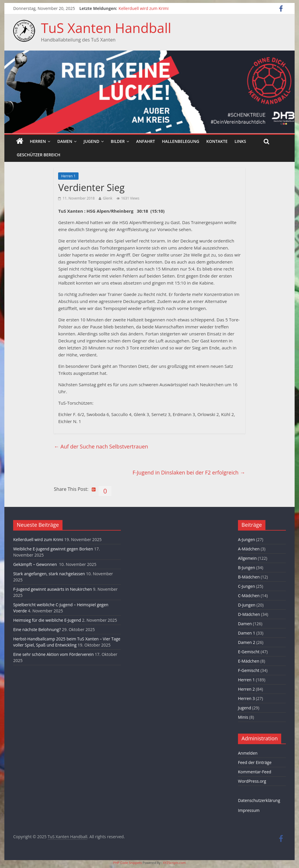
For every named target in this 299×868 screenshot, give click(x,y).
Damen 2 (247, 642)
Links (240, 141)
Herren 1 (68, 176)
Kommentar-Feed (255, 772)
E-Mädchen (249, 661)
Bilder (118, 141)
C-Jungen (246, 586)
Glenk (107, 198)
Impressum (249, 810)
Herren (38, 141)
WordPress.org (252, 781)
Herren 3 (246, 698)
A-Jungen (246, 539)
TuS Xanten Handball (106, 28)
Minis (243, 717)
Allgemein (247, 558)
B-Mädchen (249, 577)
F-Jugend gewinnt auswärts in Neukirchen (53, 589)
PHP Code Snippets (128, 863)
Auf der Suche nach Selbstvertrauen (101, 446)
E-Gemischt (249, 652)
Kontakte (217, 141)
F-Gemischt (249, 670)
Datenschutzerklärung (259, 800)
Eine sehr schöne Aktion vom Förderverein (53, 654)
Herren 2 (246, 689)
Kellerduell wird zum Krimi (144, 8)
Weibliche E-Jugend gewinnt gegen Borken (53, 549)
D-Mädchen (249, 614)
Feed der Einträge (255, 762)
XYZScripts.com (174, 863)
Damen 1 (247, 633)
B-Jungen (247, 568)
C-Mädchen (249, 596)
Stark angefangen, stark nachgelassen (49, 574)
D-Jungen (247, 605)
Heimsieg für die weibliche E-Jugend (47, 620)
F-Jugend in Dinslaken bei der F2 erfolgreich (189, 472)
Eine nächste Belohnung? (37, 629)
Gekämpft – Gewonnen (35, 564)
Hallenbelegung (181, 141)
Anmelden (248, 753)
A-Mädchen (249, 549)
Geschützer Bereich (38, 155)
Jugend (91, 141)
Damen (65, 141)
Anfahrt (145, 141)
